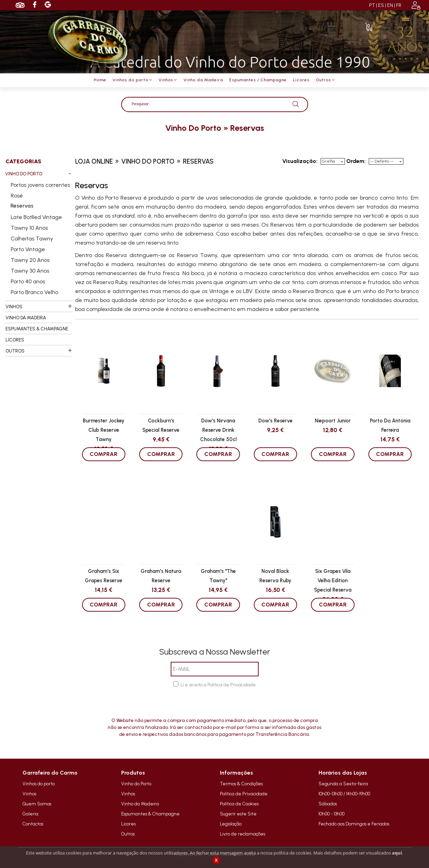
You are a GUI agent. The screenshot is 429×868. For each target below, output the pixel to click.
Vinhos (29, 794)
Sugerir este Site (238, 814)
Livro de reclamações (243, 834)
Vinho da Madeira (140, 804)
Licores (128, 824)
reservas (247, 128)
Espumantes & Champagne (150, 814)
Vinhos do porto (39, 784)
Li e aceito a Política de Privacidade (218, 685)
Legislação (231, 824)
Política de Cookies (239, 804)
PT (372, 5)
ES (381, 5)
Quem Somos (37, 804)
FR (399, 5)
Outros (128, 834)
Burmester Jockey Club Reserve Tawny (104, 430)
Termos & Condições (241, 784)
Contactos (33, 824)
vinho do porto (193, 128)
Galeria (30, 814)
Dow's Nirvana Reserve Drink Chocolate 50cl (218, 430)
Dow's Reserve (275, 421)
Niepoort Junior (333, 421)
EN (390, 5)
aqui (397, 853)
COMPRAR (104, 454)
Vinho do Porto (136, 784)
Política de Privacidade (244, 794)
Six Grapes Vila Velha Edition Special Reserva (333, 580)
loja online (94, 161)
